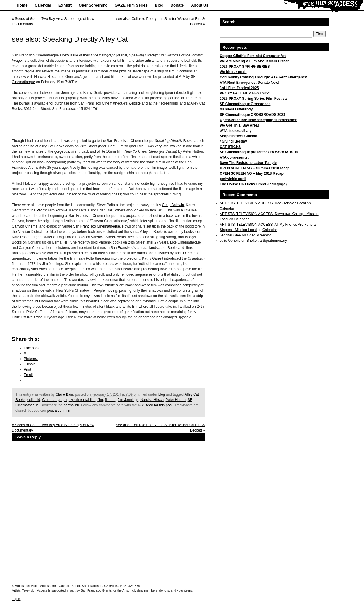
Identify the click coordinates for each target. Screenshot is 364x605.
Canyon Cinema (25, 226)
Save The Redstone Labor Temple (248, 163)
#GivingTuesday (233, 141)
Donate (177, 5)
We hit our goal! (233, 72)
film (100, 400)
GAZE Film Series (131, 5)
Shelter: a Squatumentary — (269, 241)
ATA (182, 77)
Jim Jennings (128, 400)
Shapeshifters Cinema (238, 136)
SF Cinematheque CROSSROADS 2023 (253, 115)
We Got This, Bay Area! (239, 125)
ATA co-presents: (234, 157)
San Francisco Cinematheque (96, 226)
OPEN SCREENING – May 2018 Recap (252, 173)
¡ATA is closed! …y (236, 131)
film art (110, 400)
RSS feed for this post (155, 405)
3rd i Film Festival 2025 (239, 88)
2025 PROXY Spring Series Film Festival (254, 99)
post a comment (60, 410)
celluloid (34, 400)
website (135, 103)
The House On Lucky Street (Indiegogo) (253, 184)
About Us (200, 5)
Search (229, 22)
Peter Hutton (176, 400)
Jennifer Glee (230, 235)
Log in (16, 599)
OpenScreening (93, 5)
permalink (71, 405)
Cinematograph (54, 400)
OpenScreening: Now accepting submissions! (258, 120)
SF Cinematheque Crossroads (245, 104)
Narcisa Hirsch (152, 400)
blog (162, 394)
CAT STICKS (230, 147)
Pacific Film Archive (52, 210)
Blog (159, 5)
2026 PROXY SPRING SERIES (245, 67)
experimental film (82, 400)
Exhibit (65, 5)
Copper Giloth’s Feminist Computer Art (253, 56)
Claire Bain (64, 394)
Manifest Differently (236, 109)
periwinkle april (233, 179)
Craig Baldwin (173, 205)
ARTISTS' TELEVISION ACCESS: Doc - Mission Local (263, 203)
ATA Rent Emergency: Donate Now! (250, 83)
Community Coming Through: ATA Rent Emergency (263, 77)
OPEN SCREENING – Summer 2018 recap (255, 168)
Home (22, 5)
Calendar (43, 5)
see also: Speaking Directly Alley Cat (70, 39)
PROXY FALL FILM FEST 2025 (245, 93)
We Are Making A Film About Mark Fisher (254, 61)
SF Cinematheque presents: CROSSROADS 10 (259, 152)
